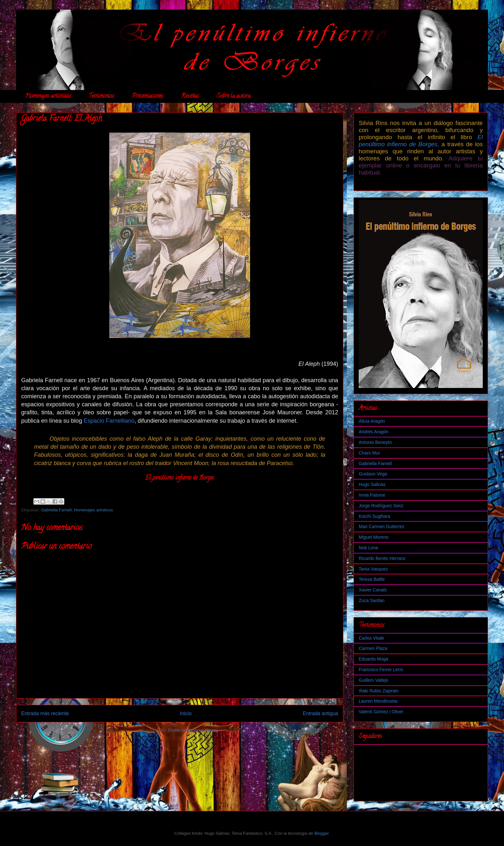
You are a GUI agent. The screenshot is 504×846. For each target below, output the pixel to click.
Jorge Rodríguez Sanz (381, 506)
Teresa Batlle (372, 579)
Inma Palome (372, 495)
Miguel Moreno (374, 537)
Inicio (186, 713)
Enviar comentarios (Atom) (193, 730)
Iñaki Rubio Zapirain (379, 691)
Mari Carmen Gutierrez (382, 526)
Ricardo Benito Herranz (382, 558)
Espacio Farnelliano (109, 421)
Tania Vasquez (373, 569)
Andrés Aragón (374, 432)
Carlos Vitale (371, 638)
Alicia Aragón (372, 421)
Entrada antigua (320, 713)
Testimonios (101, 96)
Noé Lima (368, 548)
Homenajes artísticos (48, 96)
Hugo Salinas (372, 484)
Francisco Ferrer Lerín (381, 670)
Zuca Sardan (372, 600)
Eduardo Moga (373, 659)
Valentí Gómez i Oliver (381, 712)
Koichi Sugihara (374, 516)
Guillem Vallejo (373, 680)
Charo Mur (369, 453)
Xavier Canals (373, 590)
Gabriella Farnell (56, 510)
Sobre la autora (234, 96)
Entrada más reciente (45, 713)
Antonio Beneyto (375, 442)
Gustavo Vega (373, 474)
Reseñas (190, 96)
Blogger (321, 833)
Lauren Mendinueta (378, 701)
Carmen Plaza (373, 648)
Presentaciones (148, 96)
